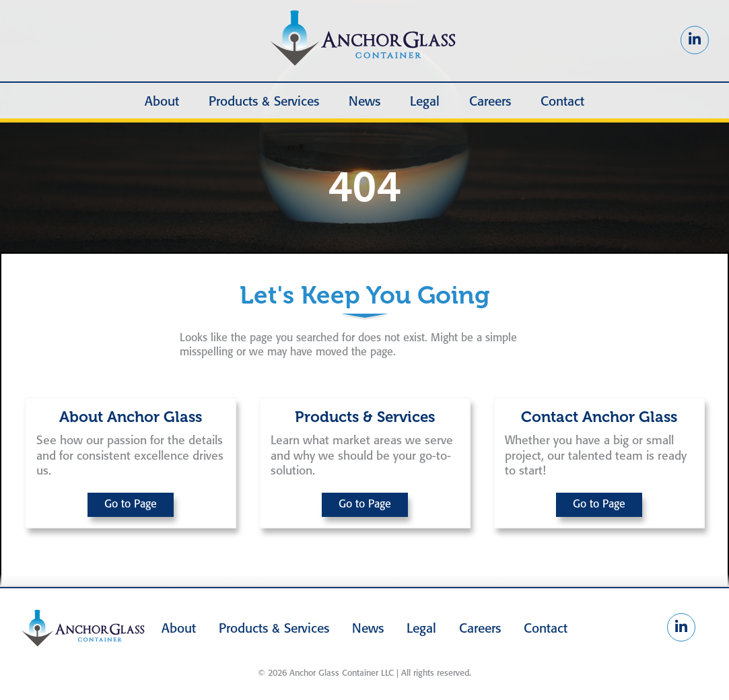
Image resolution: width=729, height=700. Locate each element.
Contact (562, 102)
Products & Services (264, 102)
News (364, 102)
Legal (425, 102)
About (162, 102)
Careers (490, 102)
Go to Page (131, 504)
